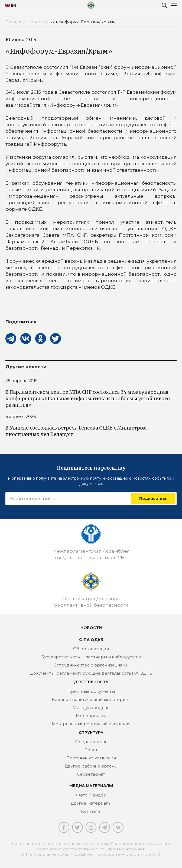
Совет (91, 750)
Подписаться (153, 499)
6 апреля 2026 (21, 416)
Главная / (16, 22)
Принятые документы (91, 691)
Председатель (91, 742)
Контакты (91, 811)
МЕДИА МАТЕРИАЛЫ (91, 786)
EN (9, 5)
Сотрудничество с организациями (91, 665)
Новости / (38, 22)
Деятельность (91, 682)
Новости (91, 628)
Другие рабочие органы (91, 766)
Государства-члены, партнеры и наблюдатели (91, 657)
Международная (91, 708)
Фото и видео (91, 795)
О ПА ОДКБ (91, 640)
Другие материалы (91, 803)
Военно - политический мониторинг (91, 699)
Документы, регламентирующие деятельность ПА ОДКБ (91, 673)
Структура (91, 733)
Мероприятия (91, 716)
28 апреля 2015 (22, 381)
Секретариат (91, 774)
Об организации (91, 649)
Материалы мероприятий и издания (91, 724)
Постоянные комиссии (91, 758)
